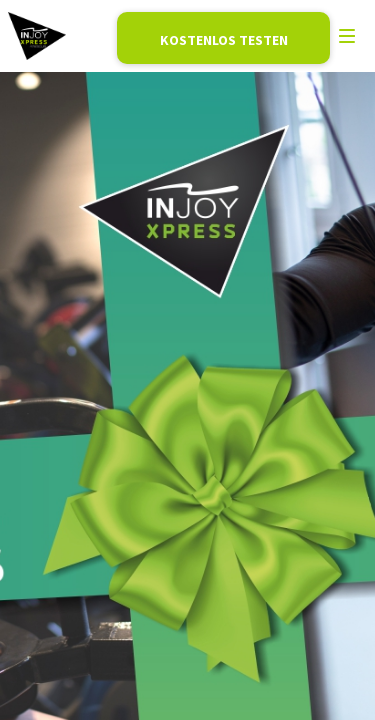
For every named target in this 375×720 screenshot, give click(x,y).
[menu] (347, 36)
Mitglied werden (223, 38)
